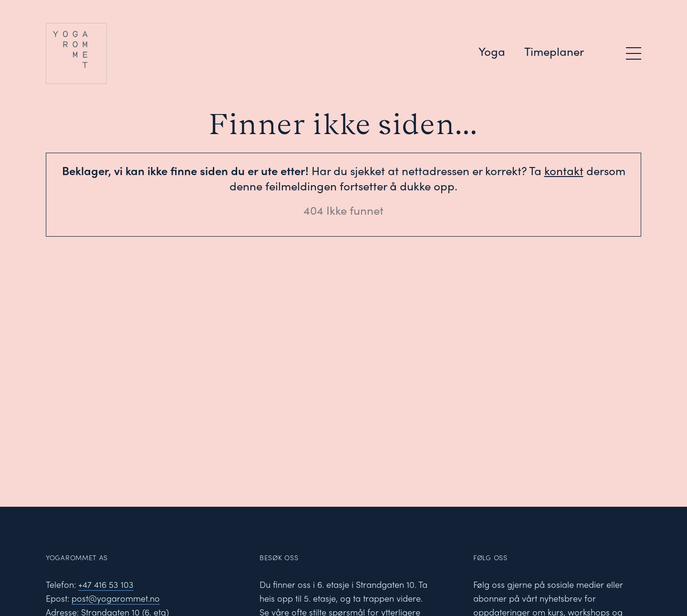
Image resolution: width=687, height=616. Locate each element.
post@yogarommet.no (116, 598)
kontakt (564, 170)
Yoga (492, 51)
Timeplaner (554, 51)
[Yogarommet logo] (119, 53)
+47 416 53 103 (106, 584)
